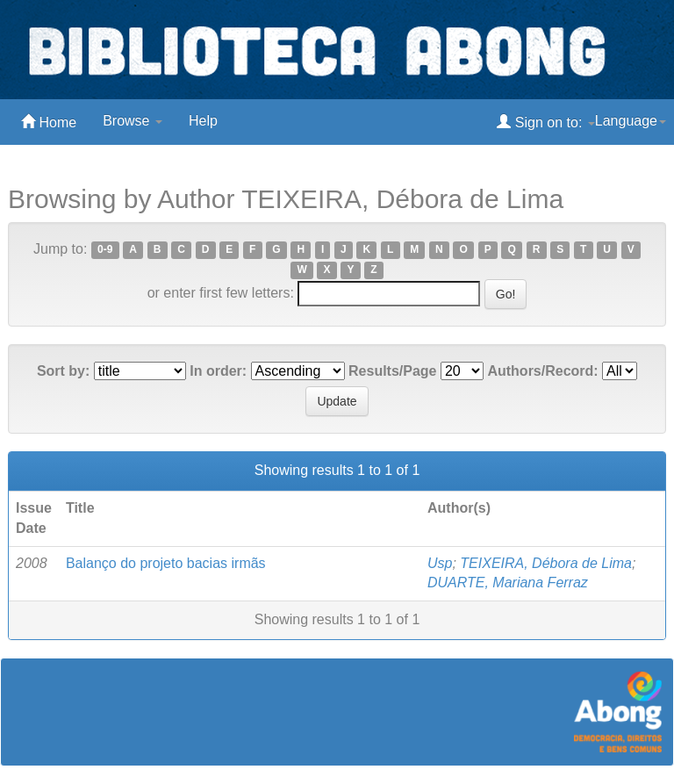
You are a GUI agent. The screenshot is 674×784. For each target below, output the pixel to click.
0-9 (105, 250)
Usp (440, 563)
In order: (218, 371)
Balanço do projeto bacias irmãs (166, 563)
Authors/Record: (542, 371)
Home (49, 122)
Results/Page (392, 371)
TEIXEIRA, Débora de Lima (546, 563)
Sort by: (63, 371)
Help (203, 121)
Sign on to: (545, 122)
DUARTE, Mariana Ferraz (508, 583)
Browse (133, 121)
